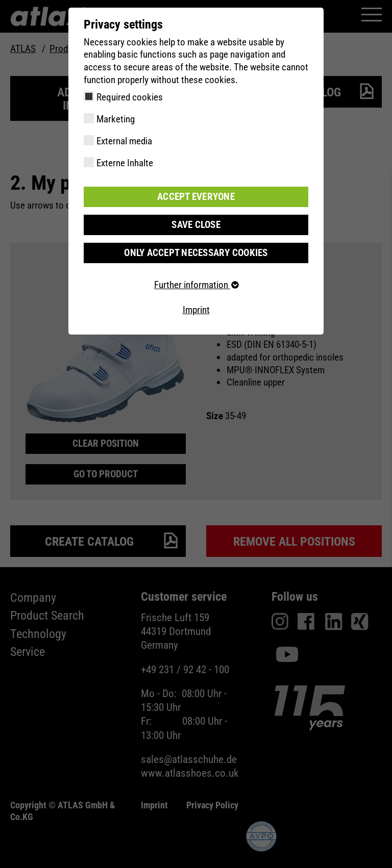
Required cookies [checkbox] (130, 97)
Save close (196, 225)
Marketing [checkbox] (116, 119)
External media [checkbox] (124, 141)
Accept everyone (196, 197)
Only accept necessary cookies (196, 253)
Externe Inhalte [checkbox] (125, 163)
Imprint (196, 310)
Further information (196, 285)
